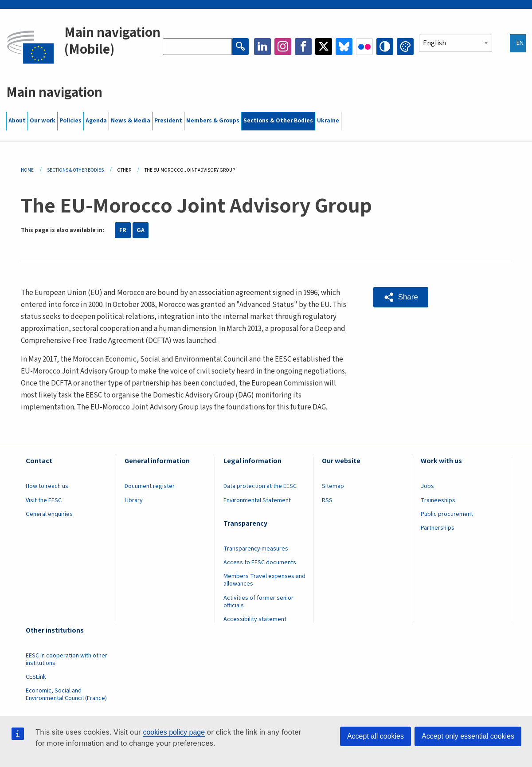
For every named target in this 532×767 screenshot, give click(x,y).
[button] (401, 297)
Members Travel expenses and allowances (264, 580)
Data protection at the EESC (260, 486)
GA (141, 230)
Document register (150, 486)
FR (123, 230)
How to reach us (47, 486)
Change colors (405, 47)
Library (134, 500)
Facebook (303, 47)
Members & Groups (213, 121)
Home (27, 170)
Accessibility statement (255, 619)
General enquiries (49, 514)
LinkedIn (262, 47)
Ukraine (328, 121)
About (17, 121)
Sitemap (333, 486)
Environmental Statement (257, 500)
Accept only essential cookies (468, 736)
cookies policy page (174, 732)
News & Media (131, 121)
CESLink (36, 677)
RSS (327, 500)
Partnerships (438, 528)
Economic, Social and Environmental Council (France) (67, 694)
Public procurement (447, 514)
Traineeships (438, 500)
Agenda (96, 121)
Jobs (427, 486)
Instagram (283, 47)
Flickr (364, 47)
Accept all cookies (376, 736)
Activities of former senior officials (258, 602)
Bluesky (344, 47)
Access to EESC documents (260, 562)
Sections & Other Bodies (278, 121)
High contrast (385, 47)
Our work (43, 121)
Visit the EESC (44, 500)
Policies (70, 121)
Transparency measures (256, 549)
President (168, 121)
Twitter (324, 47)
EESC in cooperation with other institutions (66, 659)
